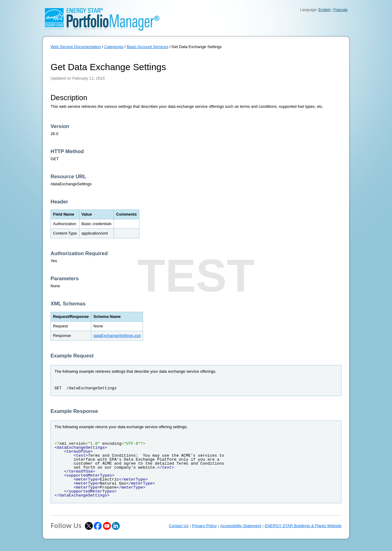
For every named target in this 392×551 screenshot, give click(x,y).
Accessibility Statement (241, 526)
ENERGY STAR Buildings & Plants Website (303, 526)
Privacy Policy (204, 526)
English (324, 10)
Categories (114, 47)
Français (341, 10)
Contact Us (179, 526)
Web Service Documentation (76, 47)
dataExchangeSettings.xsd (117, 336)
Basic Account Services (147, 47)
